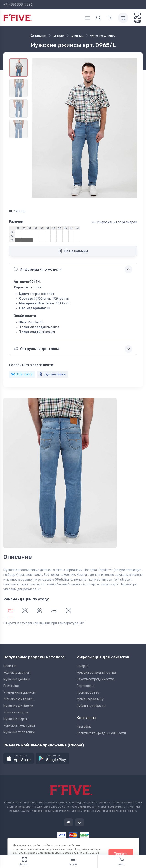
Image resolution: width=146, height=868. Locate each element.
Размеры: (17, 222)
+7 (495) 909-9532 (18, 5)
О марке (82, 666)
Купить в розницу (90, 699)
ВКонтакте (22, 374)
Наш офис (84, 726)
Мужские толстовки (19, 732)
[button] (19, 758)
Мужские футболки (18, 706)
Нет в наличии (73, 251)
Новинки (10, 666)
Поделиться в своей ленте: (31, 365)
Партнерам (85, 686)
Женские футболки (18, 699)
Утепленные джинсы (19, 693)
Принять (121, 854)
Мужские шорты (16, 719)
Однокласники (52, 374)
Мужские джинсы (17, 679)
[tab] (25, 611)
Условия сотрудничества (96, 673)
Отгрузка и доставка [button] (37, 349)
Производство (88, 693)
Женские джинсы (17, 673)
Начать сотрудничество (96, 679)
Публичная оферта (91, 706)
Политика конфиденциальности (101, 733)
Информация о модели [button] (38, 269)
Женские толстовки (19, 726)
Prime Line (11, 686)
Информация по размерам (114, 222)
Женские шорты (16, 712)
